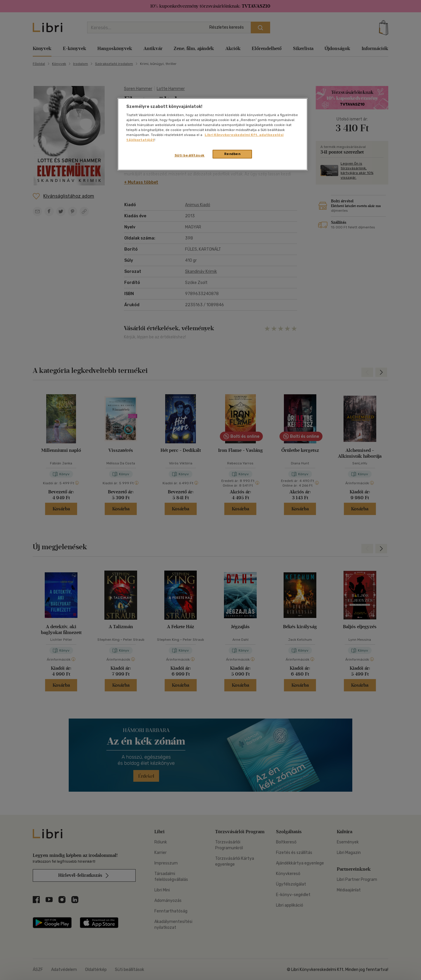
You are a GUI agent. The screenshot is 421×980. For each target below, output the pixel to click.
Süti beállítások (190, 155)
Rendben (232, 154)
